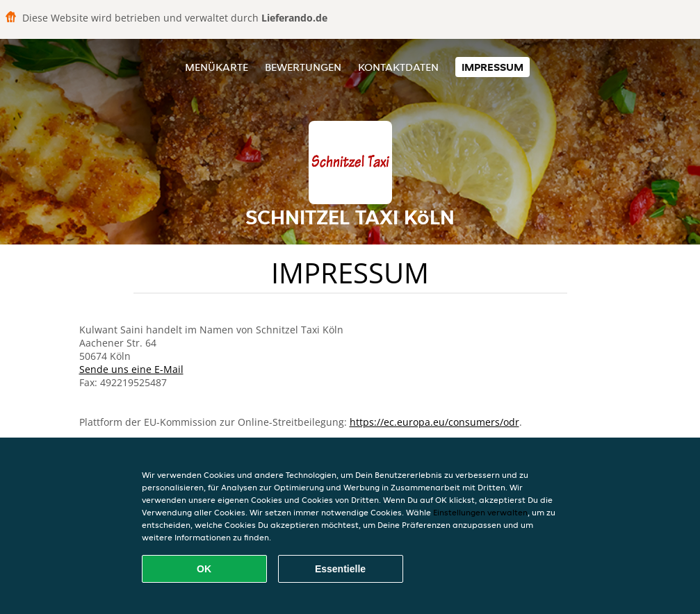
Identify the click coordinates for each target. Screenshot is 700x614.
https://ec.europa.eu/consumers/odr (434, 422)
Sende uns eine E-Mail (131, 369)
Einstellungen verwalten (480, 512)
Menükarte (217, 67)
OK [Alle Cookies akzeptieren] (204, 569)
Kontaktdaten (398, 67)
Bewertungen (303, 67)
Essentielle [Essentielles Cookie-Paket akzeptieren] (340, 569)
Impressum (493, 67)
